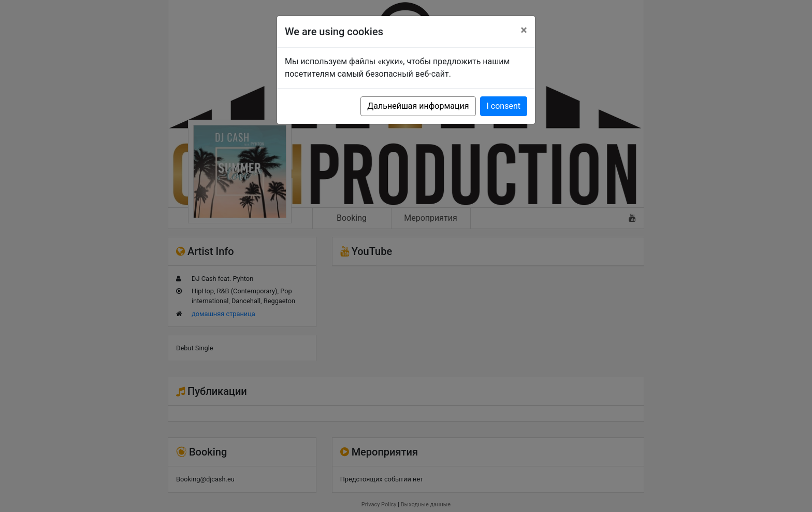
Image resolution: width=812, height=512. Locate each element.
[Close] (524, 30)
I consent (504, 106)
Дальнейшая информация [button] (418, 106)
